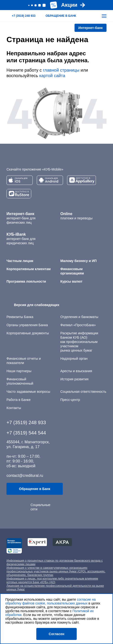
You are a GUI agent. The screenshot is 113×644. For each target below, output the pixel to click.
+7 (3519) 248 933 (26, 422)
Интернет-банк (91, 28)
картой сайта (52, 76)
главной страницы (61, 70)
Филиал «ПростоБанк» (78, 325)
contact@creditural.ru (25, 476)
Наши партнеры (19, 371)
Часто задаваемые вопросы (28, 392)
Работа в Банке (19, 400)
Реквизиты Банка (20, 317)
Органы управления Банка (27, 325)
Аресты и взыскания (76, 371)
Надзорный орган (74, 359)
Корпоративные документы (28, 333)
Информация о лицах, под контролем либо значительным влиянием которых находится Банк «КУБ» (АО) (52, 580)
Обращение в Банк (35, 489)
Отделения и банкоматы (79, 317)
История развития (74, 379)
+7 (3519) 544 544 (26, 433)
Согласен (57, 634)
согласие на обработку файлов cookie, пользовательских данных (50, 601)
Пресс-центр (70, 400)
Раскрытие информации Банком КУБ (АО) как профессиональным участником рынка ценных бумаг (79, 342)
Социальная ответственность (83, 392)
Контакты (14, 408)
